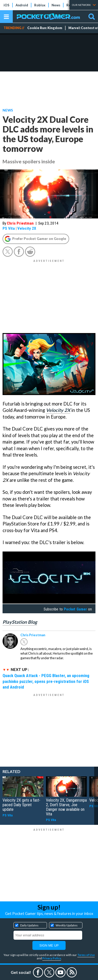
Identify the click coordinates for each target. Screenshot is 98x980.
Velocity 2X (27, 228)
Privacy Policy (52, 958)
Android (22, 5)
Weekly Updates (67, 925)
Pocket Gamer (75, 609)
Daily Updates (29, 925)
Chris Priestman (20, 223)
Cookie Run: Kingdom (45, 28)
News (56, 5)
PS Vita (9, 228)
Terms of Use (86, 955)
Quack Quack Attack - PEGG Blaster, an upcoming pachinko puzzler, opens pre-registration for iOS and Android (46, 681)
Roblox (40, 5)
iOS (7, 5)
